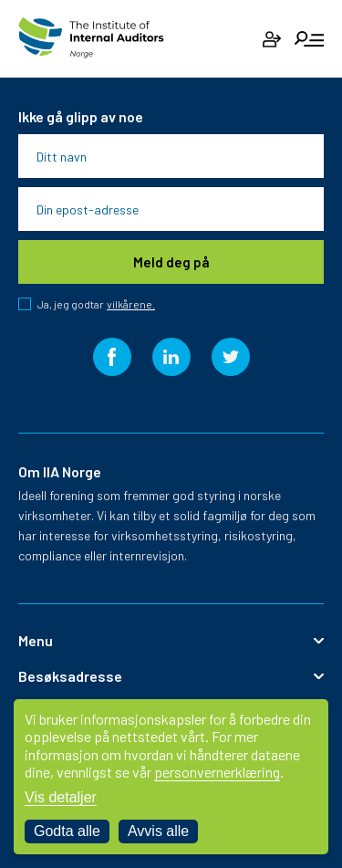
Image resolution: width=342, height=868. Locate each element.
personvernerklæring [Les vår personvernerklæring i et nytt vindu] (217, 772)
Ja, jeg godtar (96, 304)
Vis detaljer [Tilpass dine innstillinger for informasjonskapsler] (61, 797)
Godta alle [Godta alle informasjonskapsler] (67, 831)
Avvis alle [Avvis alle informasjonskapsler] (158, 831)
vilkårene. (131, 304)
